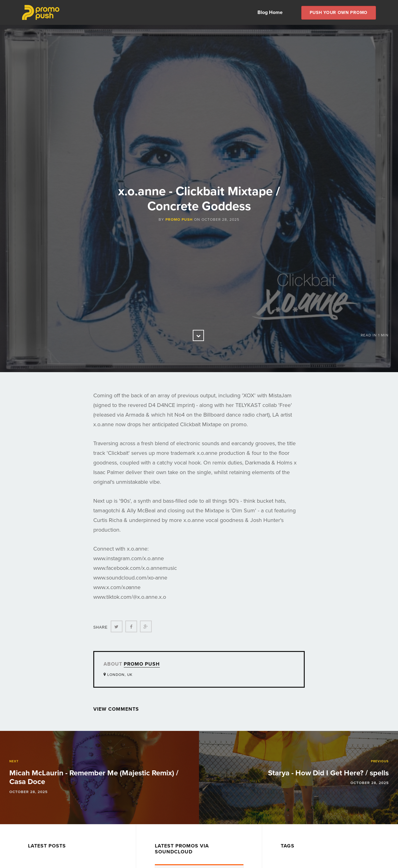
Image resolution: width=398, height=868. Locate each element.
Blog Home (270, 12)
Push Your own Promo (339, 13)
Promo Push (179, 219)
